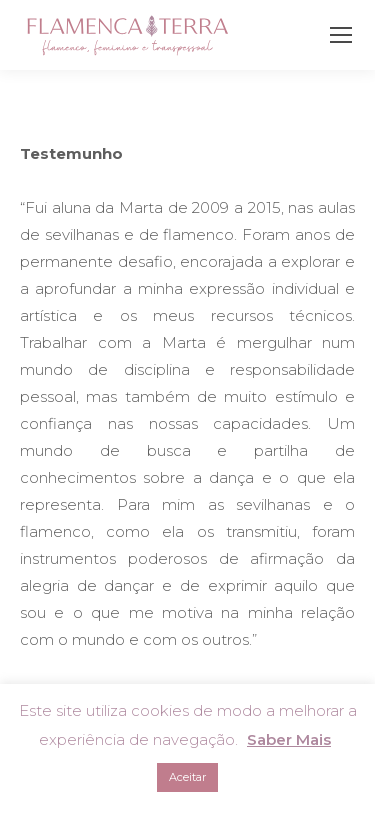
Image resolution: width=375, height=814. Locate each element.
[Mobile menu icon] (341, 35)
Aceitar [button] (187, 777)
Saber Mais (289, 739)
